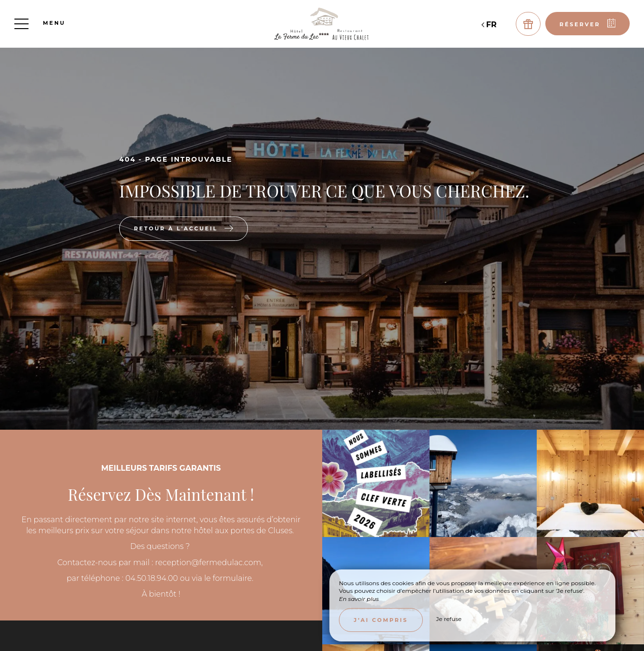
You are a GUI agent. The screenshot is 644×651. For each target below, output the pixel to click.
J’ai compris (381, 620)
